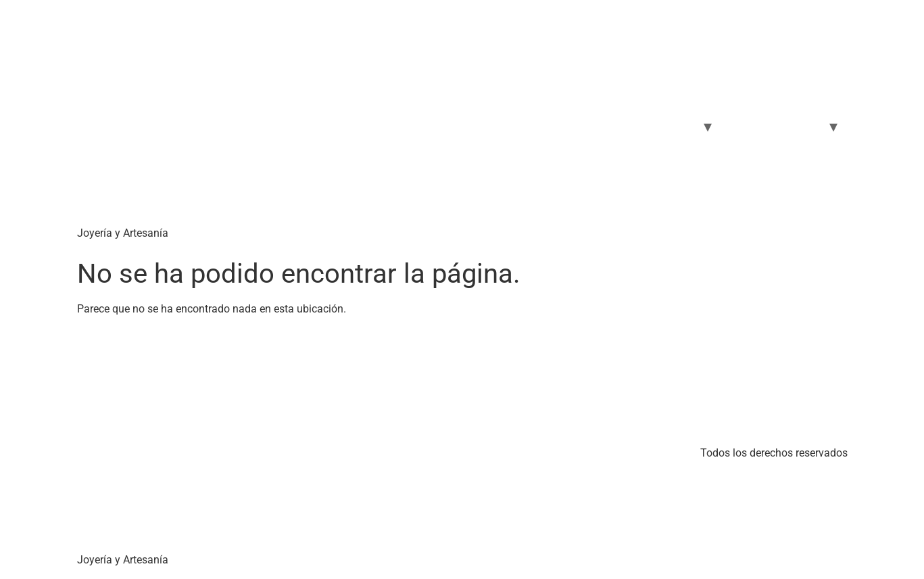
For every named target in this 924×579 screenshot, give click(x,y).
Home (525, 126)
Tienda (576, 126)
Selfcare (752, 126)
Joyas (679, 126)
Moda (805, 126)
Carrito (628, 126)
